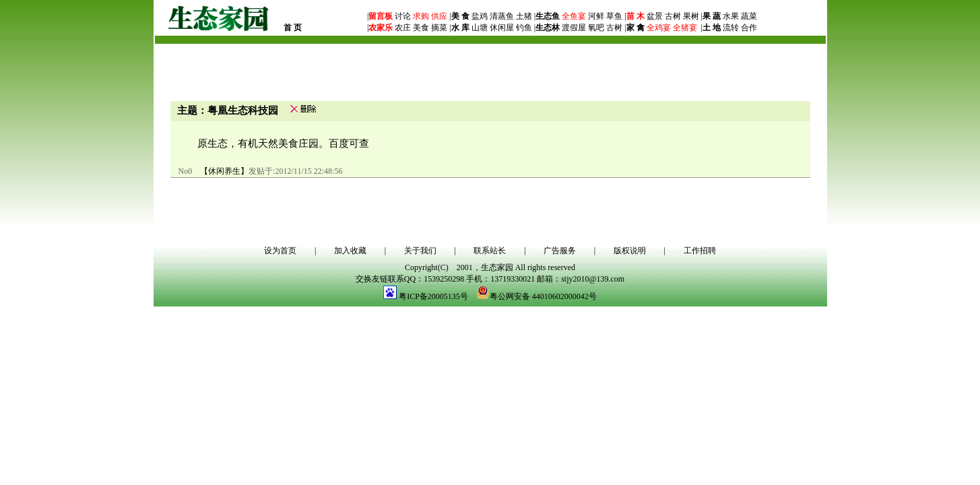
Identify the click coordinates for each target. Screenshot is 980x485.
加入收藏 (350, 251)
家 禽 (635, 28)
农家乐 (381, 28)
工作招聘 (700, 251)
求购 (420, 16)
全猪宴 (685, 28)
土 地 (712, 28)
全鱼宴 (574, 16)
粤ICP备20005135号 (433, 296)
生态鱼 (548, 16)
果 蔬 (712, 16)
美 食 (460, 16)
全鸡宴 (659, 28)
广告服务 (560, 251)
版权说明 (630, 251)
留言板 (381, 16)
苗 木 (635, 16)
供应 (438, 16)
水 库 (460, 28)
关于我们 (420, 251)
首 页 (293, 28)
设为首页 (280, 251)
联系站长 (490, 251)
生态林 (548, 28)
